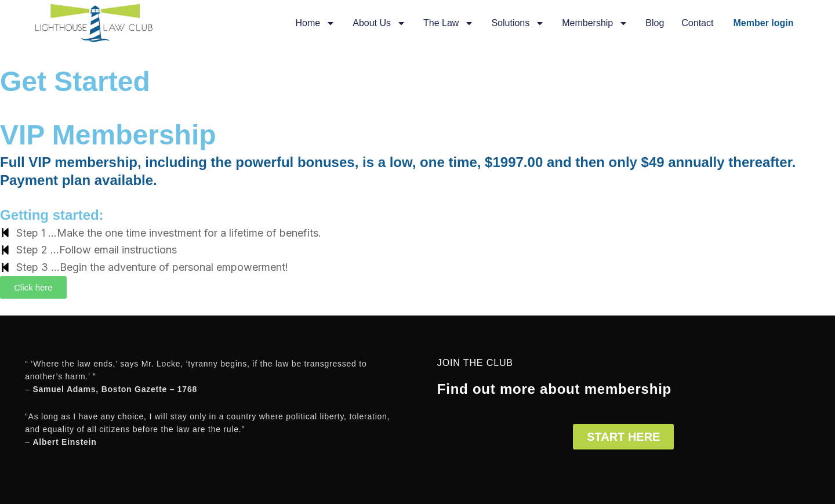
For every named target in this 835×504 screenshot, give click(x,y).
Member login (764, 23)
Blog (655, 23)
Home (316, 23)
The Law (449, 23)
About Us (379, 23)
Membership (595, 23)
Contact (697, 23)
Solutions (518, 23)
